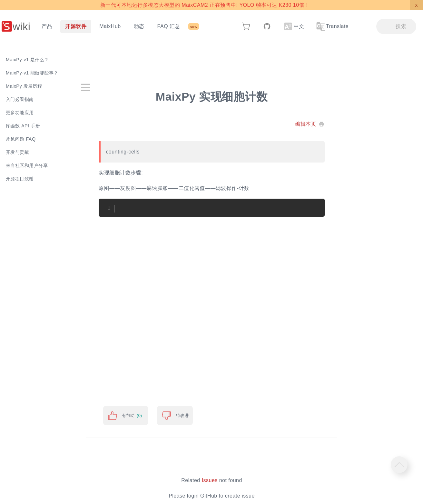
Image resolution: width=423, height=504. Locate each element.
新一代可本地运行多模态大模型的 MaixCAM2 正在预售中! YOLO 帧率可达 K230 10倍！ (205, 5)
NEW (194, 27)
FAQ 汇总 (169, 26)
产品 (47, 26)
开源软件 (76, 26)
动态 (139, 26)
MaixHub (110, 26)
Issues (218, 480)
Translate (332, 26)
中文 (294, 26)
